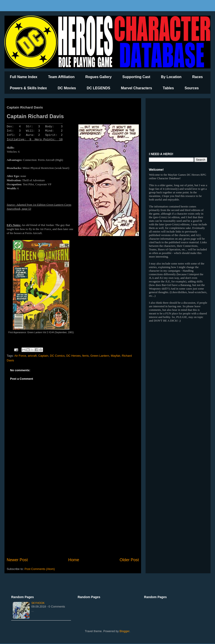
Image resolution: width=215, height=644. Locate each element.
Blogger (125, 631)
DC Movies (67, 88)
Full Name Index (24, 77)
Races (197, 77)
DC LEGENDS (98, 88)
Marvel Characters (137, 88)
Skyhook (38, 603)
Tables (168, 88)
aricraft (32, 356)
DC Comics (57, 356)
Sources (192, 88)
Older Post (129, 560)
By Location (171, 77)
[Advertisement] (73, 520)
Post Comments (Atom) (40, 569)
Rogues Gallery (98, 77)
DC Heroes (73, 356)
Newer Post (17, 560)
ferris (85, 356)
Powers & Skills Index (28, 88)
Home (74, 560)
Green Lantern (100, 356)
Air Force (20, 356)
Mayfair (116, 356)
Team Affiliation (61, 77)
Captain (43, 356)
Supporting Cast (136, 77)
